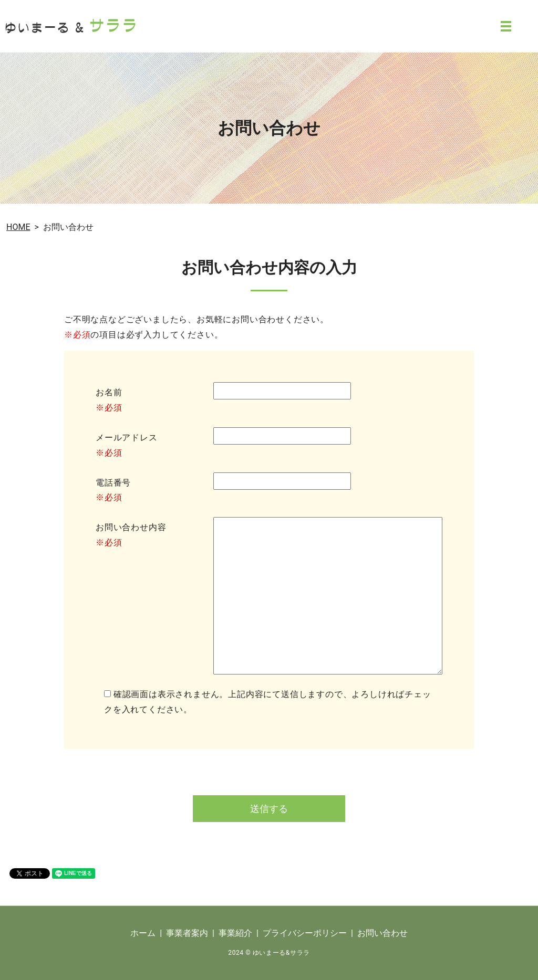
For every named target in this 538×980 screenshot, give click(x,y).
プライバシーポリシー (305, 933)
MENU (506, 26)
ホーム (143, 933)
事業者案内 (187, 933)
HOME (18, 227)
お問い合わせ (382, 933)
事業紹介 (235, 933)
